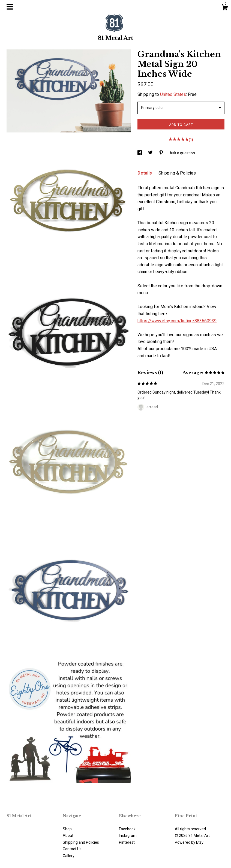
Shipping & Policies (177, 173)
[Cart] (225, 8)
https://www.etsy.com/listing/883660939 (177, 321)
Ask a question (182, 153)
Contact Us (72, 849)
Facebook (127, 829)
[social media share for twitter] (151, 153)
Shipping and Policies (81, 842)
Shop (67, 829)
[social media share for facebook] (140, 153)
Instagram (128, 835)
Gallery (69, 856)
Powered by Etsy (189, 842)
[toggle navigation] (10, 7)
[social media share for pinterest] (162, 153)
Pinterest (127, 842)
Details (145, 173)
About (68, 835)
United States (173, 94)
